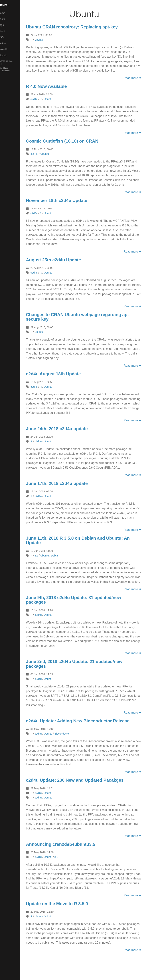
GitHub (8, 55)
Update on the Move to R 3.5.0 (64, 917)
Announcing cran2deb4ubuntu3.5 (68, 853)
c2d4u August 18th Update (60, 379)
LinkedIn (8, 49)
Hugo (13, 68)
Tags (6, 25)
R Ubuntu (9, 5)
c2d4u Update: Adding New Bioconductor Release (85, 730)
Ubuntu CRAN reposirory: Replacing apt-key (79, 27)
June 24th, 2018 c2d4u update (64, 433)
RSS (6, 37)
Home (7, 13)
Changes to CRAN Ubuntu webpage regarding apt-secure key (85, 321)
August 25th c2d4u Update (61, 264)
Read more (133, 78)
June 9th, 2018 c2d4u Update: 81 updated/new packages (81, 609)
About (7, 31)
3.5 (39, 154)
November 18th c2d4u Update (64, 205)
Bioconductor (69, 743)
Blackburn (13, 71)
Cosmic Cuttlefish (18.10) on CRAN (69, 141)
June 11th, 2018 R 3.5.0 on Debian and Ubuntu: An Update (85, 545)
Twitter (7, 43)
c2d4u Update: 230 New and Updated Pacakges (82, 790)
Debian (62, 560)
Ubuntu (46, 40)
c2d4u (41, 99)
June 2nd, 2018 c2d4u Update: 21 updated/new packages (81, 673)
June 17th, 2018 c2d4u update (64, 488)
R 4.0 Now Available (53, 86)
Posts (7, 19)
